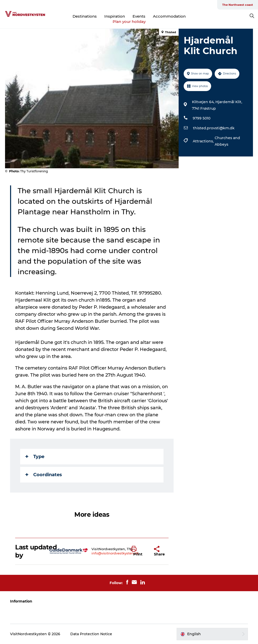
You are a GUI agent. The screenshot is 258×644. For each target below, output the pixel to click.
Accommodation (169, 16)
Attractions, (204, 141)
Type (35, 457)
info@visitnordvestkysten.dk (115, 553)
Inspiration (115, 16)
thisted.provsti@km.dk (214, 128)
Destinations (85, 16)
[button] (139, 551)
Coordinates (44, 475)
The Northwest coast (238, 5)
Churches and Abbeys (227, 141)
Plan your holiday (129, 22)
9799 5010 (202, 118)
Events (139, 16)
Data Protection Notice (91, 634)
